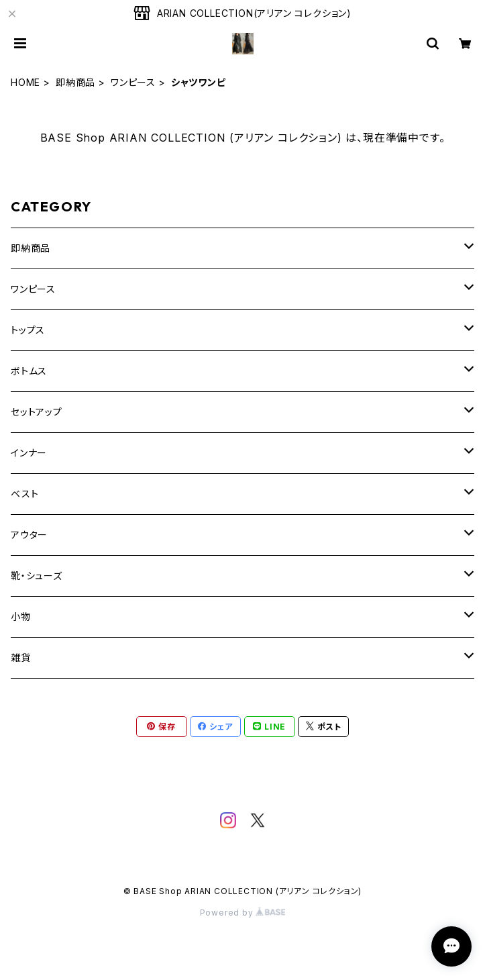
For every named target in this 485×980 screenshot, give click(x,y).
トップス (28, 330)
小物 (21, 617)
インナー (29, 453)
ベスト (24, 494)
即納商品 (75, 82)
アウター (29, 535)
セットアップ (37, 412)
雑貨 (21, 657)
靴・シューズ (37, 576)
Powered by (243, 913)
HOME (25, 82)
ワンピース (133, 82)
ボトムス (29, 371)
